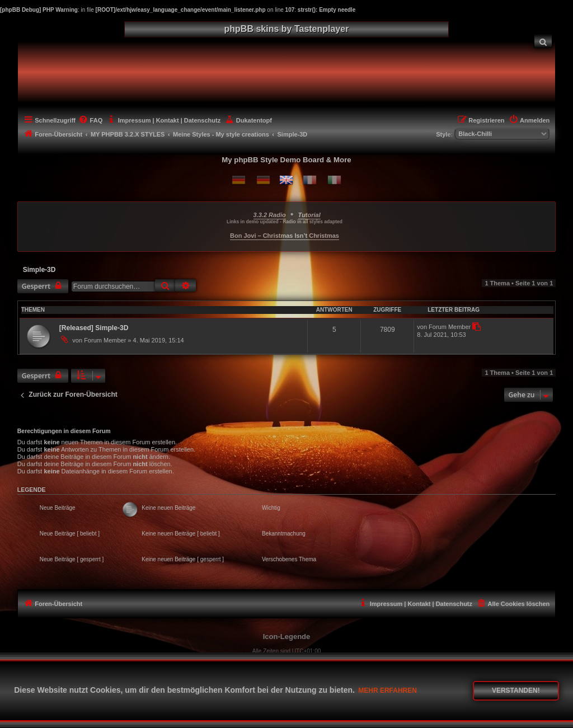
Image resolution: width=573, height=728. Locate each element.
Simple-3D (39, 270)
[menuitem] (543, 41)
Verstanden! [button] (516, 691)
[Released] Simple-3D (94, 328)
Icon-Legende (287, 637)
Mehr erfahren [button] (388, 691)
